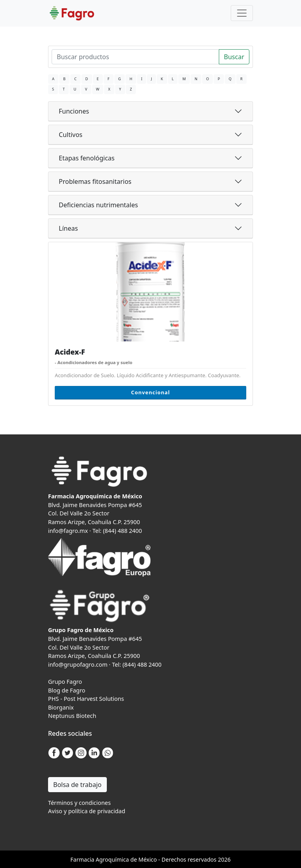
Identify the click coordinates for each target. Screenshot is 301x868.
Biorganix (61, 707)
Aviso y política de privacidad (87, 811)
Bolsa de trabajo (77, 785)
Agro (102, 859)
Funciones (74, 111)
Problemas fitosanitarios (95, 181)
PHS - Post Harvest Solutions (86, 699)
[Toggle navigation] (242, 13)
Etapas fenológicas (87, 158)
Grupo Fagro (65, 682)
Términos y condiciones (79, 803)
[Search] (135, 57)
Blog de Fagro (67, 690)
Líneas (68, 228)
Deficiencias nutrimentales (98, 205)
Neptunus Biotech (72, 716)
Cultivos (71, 135)
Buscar (234, 57)
